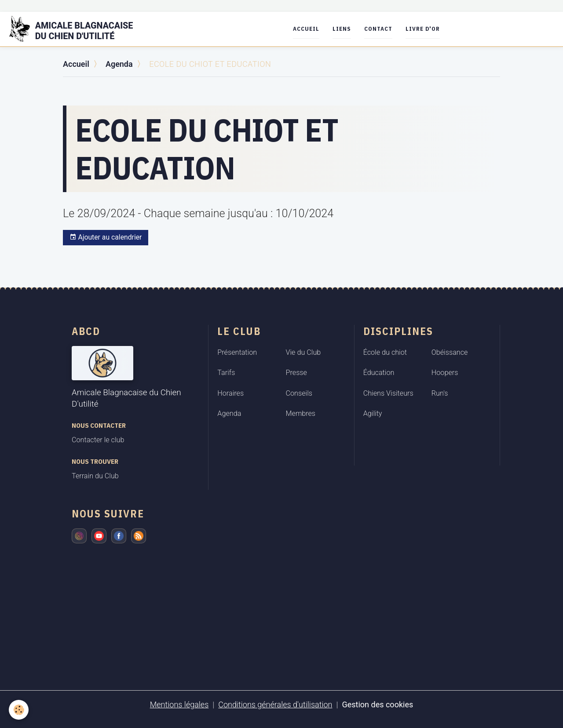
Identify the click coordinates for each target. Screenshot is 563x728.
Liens (342, 29)
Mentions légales (179, 704)
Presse (296, 373)
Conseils (299, 393)
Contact (378, 29)
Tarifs (226, 373)
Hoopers (445, 373)
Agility (373, 413)
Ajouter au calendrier (106, 237)
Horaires (230, 393)
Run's (440, 393)
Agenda (119, 64)
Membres (301, 413)
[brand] (77, 29)
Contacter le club (98, 440)
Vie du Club (303, 352)
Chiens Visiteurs (388, 393)
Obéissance (450, 352)
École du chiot (385, 352)
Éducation (379, 373)
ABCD (86, 331)
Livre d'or (423, 29)
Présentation (237, 352)
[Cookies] (19, 710)
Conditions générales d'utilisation (275, 704)
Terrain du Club (95, 476)
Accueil (306, 29)
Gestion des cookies (377, 704)
